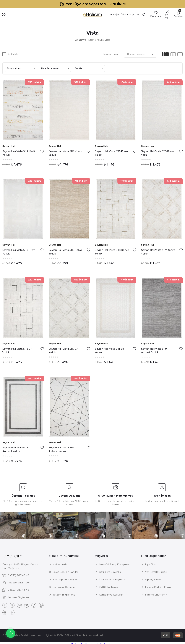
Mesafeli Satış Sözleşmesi (115, 564)
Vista (107, 40)
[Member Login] (168, 14)
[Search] (128, 14)
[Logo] (92, 14)
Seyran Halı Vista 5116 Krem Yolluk (111, 153)
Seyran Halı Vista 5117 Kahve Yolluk (158, 252)
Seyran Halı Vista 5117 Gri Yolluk (63, 351)
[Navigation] (4, 14)
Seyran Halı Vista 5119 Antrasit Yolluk (154, 351)
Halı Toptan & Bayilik (65, 580)
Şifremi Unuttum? (156, 595)
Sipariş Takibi (153, 580)
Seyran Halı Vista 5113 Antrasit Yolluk (15, 449)
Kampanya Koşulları (111, 595)
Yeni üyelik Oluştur (156, 572)
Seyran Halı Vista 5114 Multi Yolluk (19, 153)
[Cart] (178, 14)
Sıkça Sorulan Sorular (65, 572)
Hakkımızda (60, 564)
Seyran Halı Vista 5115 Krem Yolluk (158, 153)
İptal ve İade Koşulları (112, 580)
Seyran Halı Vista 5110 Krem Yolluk (19, 252)
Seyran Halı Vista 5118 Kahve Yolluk (112, 252)
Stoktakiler (13, 54)
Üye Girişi (151, 564)
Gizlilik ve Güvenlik (110, 572)
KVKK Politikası (108, 587)
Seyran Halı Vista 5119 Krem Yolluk (65, 153)
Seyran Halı (9, 146)
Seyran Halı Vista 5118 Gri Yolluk (17, 351)
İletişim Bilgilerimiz (64, 595)
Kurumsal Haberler (64, 587)
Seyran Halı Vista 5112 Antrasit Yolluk (61, 449)
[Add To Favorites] (42, 151)
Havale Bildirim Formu (159, 587)
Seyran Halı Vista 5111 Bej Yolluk (110, 351)
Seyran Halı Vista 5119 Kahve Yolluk (66, 252)
